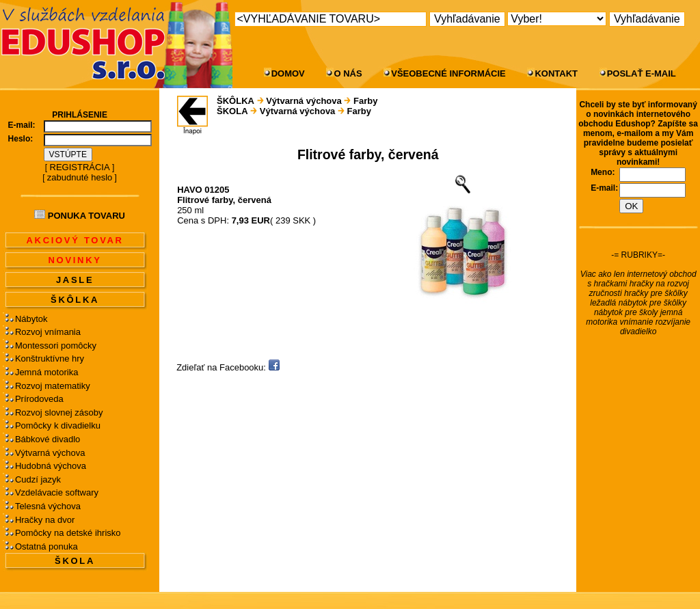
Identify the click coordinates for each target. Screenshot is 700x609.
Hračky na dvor (45, 520)
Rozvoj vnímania (48, 332)
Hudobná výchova (51, 466)
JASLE (75, 280)
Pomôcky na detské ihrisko (68, 533)
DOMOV (288, 73)
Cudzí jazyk (38, 479)
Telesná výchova (48, 506)
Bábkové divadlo (48, 439)
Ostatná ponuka (46, 546)
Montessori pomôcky (56, 346)
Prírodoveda (39, 399)
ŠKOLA (75, 561)
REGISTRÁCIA (80, 167)
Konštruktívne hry (50, 358)
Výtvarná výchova (50, 453)
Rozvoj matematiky (53, 386)
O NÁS (348, 73)
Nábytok (31, 319)
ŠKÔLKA (75, 300)
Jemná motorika (46, 372)
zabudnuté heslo (80, 177)
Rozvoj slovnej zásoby (59, 412)
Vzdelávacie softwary (57, 492)
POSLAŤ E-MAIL (642, 73)
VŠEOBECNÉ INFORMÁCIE (448, 73)
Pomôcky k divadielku (58, 425)
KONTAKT (556, 73)
